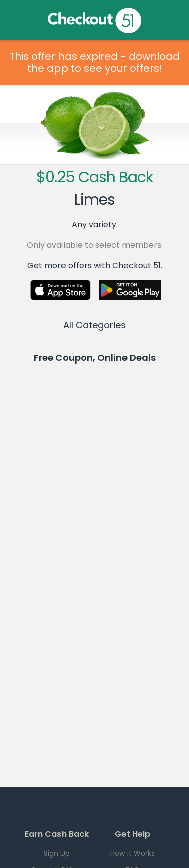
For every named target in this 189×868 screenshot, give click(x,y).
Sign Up (57, 853)
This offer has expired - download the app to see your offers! (94, 62)
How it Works (133, 853)
